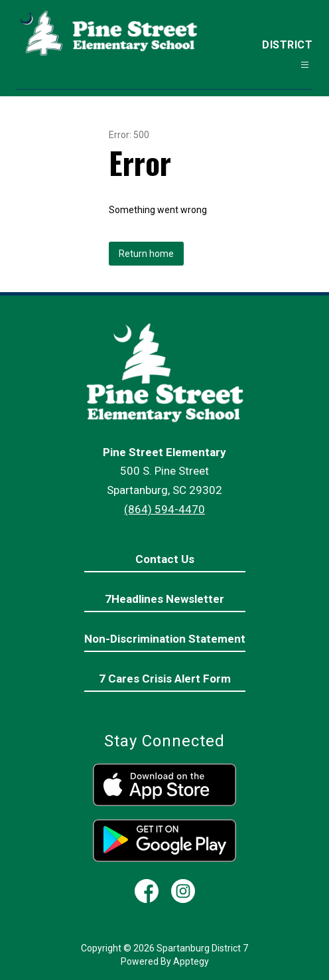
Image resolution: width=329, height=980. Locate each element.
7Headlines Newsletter (164, 599)
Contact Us (165, 559)
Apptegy (191, 961)
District (287, 45)
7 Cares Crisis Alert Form (165, 679)
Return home (146, 254)
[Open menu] (305, 65)
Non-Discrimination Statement (165, 639)
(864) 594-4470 (164, 509)
